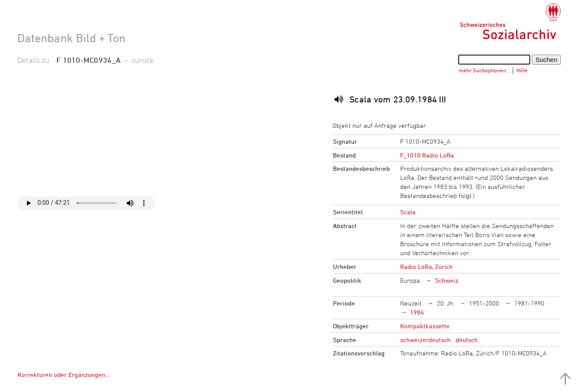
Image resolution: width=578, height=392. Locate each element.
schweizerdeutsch (425, 340)
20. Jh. (446, 303)
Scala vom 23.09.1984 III (398, 99)
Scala (408, 212)
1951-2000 (484, 303)
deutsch (467, 340)
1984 (417, 312)
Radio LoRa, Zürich (426, 267)
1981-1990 (529, 303)
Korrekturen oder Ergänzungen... (64, 375)
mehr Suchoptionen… (484, 70)
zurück (143, 60)
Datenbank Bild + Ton (71, 38)
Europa (410, 280)
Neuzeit (411, 303)
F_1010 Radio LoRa (427, 155)
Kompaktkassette (425, 326)
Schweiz (447, 280)
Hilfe (522, 70)
